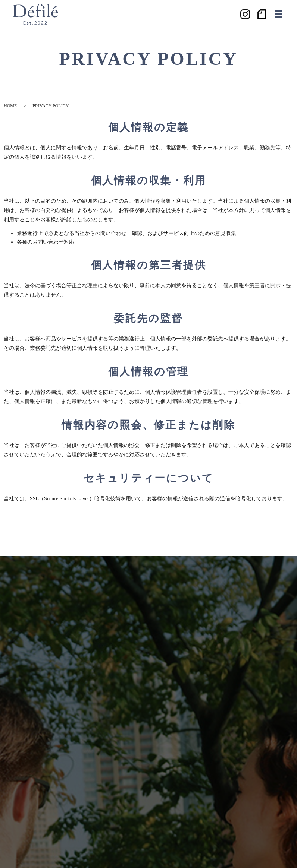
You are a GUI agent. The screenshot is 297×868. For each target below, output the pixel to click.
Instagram (245, 14)
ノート (262, 14)
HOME (10, 106)
